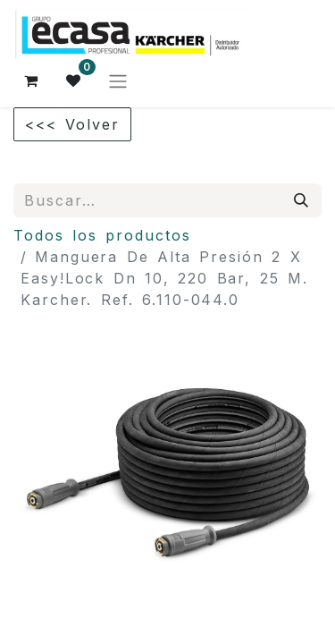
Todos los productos (102, 235)
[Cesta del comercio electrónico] (31, 80)
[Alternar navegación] (118, 80)
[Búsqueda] (302, 200)
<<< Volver (72, 124)
